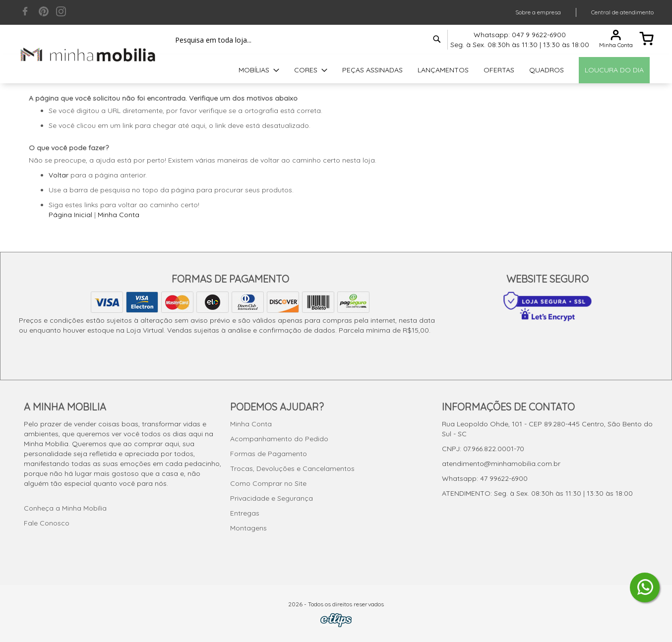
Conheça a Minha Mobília (65, 508)
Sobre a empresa (538, 12)
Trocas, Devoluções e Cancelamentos (292, 468)
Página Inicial (70, 215)
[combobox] (306, 40)
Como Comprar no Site (268, 483)
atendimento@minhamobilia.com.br (501, 464)
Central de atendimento (622, 12)
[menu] (336, 70)
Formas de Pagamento (269, 454)
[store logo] (88, 54)
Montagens (248, 528)
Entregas (245, 513)
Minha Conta (119, 215)
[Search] (437, 39)
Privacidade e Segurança (272, 498)
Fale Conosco (47, 523)
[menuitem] (259, 70)
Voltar (59, 175)
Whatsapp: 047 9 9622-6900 (520, 35)
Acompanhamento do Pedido (279, 439)
